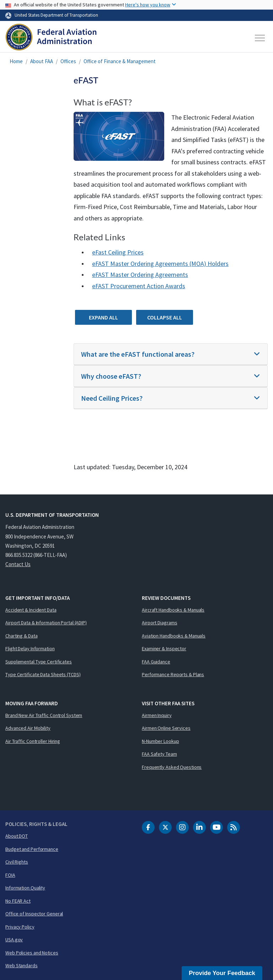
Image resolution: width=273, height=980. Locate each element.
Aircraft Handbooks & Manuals (173, 610)
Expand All (103, 317)
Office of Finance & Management (120, 61)
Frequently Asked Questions (172, 767)
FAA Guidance (156, 662)
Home (16, 61)
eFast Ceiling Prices (118, 252)
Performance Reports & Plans (173, 674)
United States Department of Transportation (56, 15)
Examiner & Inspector (164, 648)
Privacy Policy (20, 927)
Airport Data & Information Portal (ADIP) (46, 623)
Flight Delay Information (30, 648)
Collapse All (165, 317)
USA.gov (14, 940)
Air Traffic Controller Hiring (33, 741)
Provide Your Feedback (222, 973)
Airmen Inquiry (157, 715)
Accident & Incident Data (31, 610)
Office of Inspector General (34, 914)
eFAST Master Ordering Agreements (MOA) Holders (160, 264)
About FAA (42, 61)
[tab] (171, 354)
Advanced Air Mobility (28, 728)
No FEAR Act (18, 901)
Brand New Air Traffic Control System (44, 715)
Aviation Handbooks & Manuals (174, 636)
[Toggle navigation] (260, 38)
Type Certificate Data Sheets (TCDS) (43, 674)
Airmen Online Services (166, 728)
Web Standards (22, 965)
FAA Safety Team (159, 754)
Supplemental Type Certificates (39, 662)
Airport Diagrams (159, 623)
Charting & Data (22, 636)
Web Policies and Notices (32, 953)
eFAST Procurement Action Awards (139, 286)
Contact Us (18, 564)
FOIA (10, 875)
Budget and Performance (32, 849)
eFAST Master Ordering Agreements (140, 275)
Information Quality (25, 888)
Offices (68, 61)
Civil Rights (17, 862)
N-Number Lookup (160, 741)
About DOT (17, 836)
